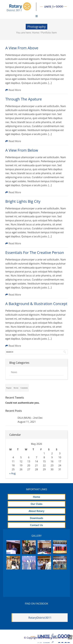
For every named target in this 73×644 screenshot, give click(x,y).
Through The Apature (24, 99)
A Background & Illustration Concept (36, 304)
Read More (13, 90)
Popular (9, 388)
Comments (24, 388)
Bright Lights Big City (23, 201)
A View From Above (22, 48)
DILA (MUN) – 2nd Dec (30, 418)
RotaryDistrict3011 (40, 618)
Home (36, 33)
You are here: (24, 33)
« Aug (12, 473)
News (14, 372)
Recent (16, 388)
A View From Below (22, 150)
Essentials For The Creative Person (35, 252)
